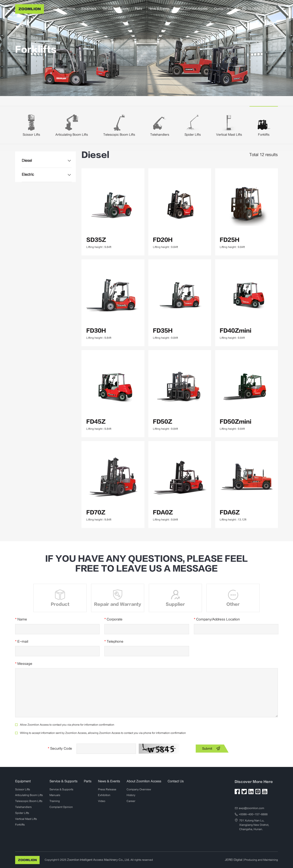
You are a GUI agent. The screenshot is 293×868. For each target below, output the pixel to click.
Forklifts (54, 27)
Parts (138, 9)
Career (131, 801)
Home (71, 9)
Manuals (55, 795)
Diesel (27, 160)
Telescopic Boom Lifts (119, 135)
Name (21, 619)
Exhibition (104, 795)
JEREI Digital (234, 860)
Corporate (113, 619)
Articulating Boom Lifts (72, 135)
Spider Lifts (193, 135)
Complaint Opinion (61, 807)
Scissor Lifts (31, 135)
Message (24, 663)
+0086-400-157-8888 (253, 814)
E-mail (22, 642)
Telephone (114, 642)
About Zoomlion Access (192, 9)
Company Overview (139, 789)
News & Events (159, 9)
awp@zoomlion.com (251, 808)
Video (102, 801)
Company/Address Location (217, 619)
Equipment (89, 9)
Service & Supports (116, 9)
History (131, 795)
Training (55, 801)
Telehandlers (160, 135)
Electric (27, 174)
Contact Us (222, 9)
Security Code (60, 749)
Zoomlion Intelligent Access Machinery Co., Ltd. (96, 860)
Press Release (107, 789)
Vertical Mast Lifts (229, 135)
